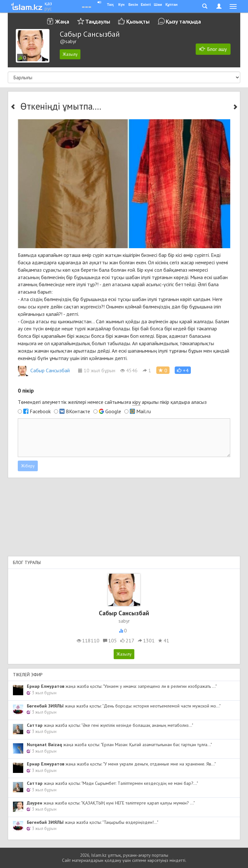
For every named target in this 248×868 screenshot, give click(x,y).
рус (48, 8)
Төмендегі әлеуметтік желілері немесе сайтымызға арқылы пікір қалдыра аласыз (112, 402)
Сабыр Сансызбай (44, 370)
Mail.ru (144, 411)
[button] (183, 370)
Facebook (40, 411)
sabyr (124, 621)
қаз (48, 3)
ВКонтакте (78, 411)
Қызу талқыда (183, 21)
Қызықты (138, 21)
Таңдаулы (98, 21)
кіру (136, 402)
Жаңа (62, 21)
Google (113, 411)
